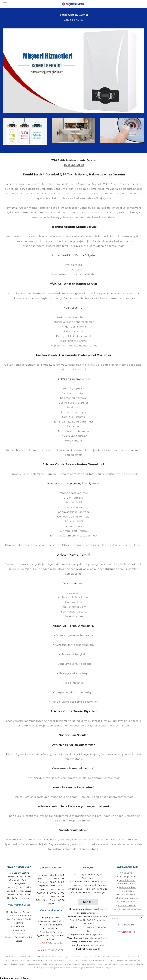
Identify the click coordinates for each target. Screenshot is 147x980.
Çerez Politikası (127, 902)
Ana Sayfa (127, 873)
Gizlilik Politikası (127, 894)
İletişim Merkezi (127, 887)
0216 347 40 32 (56, 950)
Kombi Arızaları (127, 880)
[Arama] (126, 918)
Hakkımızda (127, 891)
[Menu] (6, 4)
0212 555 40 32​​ (55, 943)
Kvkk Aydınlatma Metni (127, 898)
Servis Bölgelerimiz (127, 876)
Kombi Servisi (127, 884)
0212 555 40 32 (73, 20)
